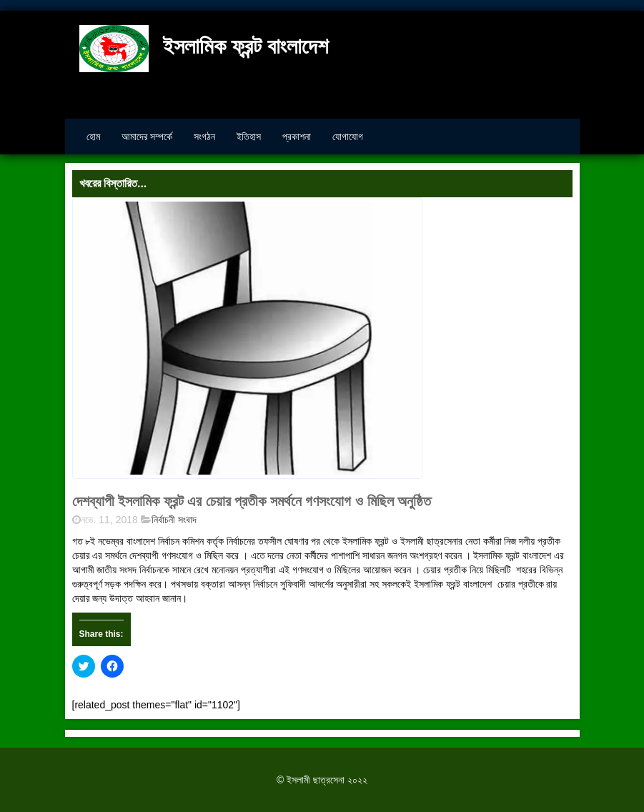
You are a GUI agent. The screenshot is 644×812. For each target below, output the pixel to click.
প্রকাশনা (297, 137)
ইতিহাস (249, 137)
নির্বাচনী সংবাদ (174, 520)
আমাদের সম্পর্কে (147, 137)
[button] (247, 338)
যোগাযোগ (348, 137)
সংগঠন (204, 137)
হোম (93, 137)
